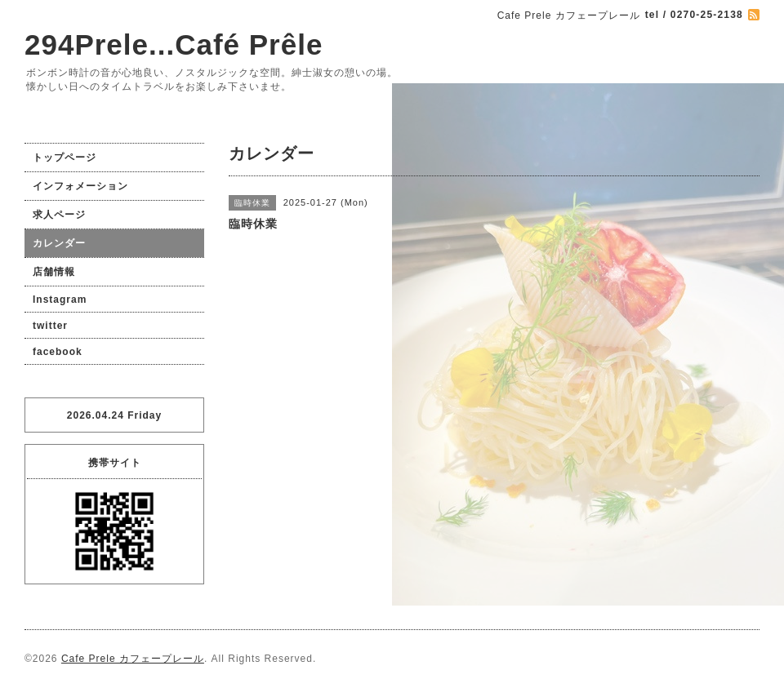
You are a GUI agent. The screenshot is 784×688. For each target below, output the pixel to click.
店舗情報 (54, 272)
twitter (50, 326)
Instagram (60, 300)
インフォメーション (80, 186)
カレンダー (59, 243)
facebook (58, 352)
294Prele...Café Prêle (174, 44)
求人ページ (59, 215)
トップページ (65, 158)
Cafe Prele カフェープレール (133, 659)
